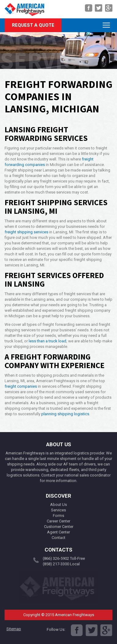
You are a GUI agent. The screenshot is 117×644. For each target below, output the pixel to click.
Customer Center (59, 527)
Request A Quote (33, 25)
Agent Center (59, 532)
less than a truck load (48, 341)
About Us (59, 505)
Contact (59, 538)
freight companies (21, 386)
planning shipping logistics (65, 414)
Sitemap (14, 629)
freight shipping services (26, 232)
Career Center (59, 521)
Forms (59, 516)
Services (59, 510)
